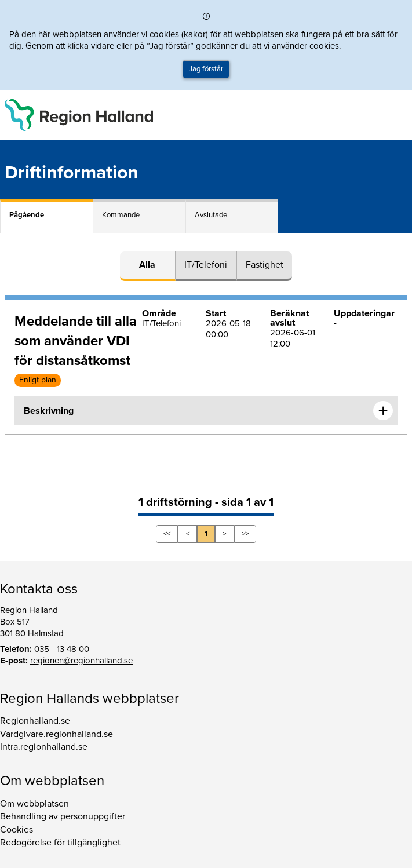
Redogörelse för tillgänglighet (60, 843)
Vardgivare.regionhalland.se (56, 734)
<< (167, 534)
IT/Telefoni (206, 265)
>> (245, 534)
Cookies (17, 830)
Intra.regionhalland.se (44, 747)
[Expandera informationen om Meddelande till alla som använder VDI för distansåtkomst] (383, 411)
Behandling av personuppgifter (63, 816)
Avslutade (211, 215)
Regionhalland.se (35, 721)
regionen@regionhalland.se (81, 661)
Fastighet (265, 265)
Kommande (121, 215)
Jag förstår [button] (206, 69)
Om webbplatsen (34, 804)
